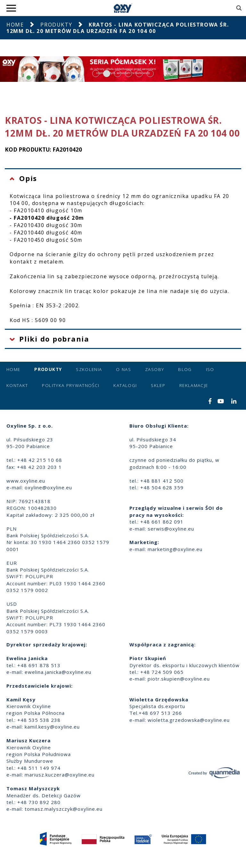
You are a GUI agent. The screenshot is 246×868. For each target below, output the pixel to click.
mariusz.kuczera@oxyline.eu (60, 775)
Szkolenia (89, 369)
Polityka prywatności (71, 385)
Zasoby (155, 369)
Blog (185, 369)
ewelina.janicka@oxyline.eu (58, 672)
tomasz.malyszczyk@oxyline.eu (64, 809)
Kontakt (17, 385)
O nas (123, 369)
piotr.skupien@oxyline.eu (179, 679)
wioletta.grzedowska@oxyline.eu (189, 720)
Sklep (158, 385)
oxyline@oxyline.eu (48, 487)
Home (15, 25)
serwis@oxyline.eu (171, 529)
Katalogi (125, 385)
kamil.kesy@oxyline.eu (52, 727)
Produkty (56, 25)
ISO (210, 369)
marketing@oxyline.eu (175, 549)
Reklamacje (194, 385)
